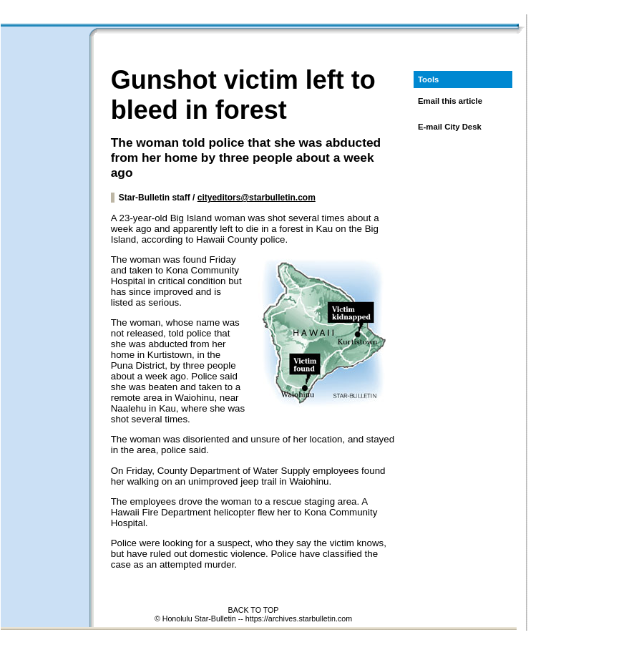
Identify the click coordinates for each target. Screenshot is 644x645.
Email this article (450, 101)
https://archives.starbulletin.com (299, 619)
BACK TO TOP (254, 610)
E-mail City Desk (450, 127)
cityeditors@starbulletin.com (257, 198)
